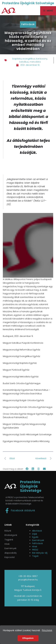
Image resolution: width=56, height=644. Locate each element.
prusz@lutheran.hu (28, 580)
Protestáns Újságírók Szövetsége (28, 3)
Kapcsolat (10, 557)
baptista (17, 59)
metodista (35, 62)
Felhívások (28, 24)
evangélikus (29, 59)
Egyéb (35, 537)
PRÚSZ (35, 550)
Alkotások (37, 531)
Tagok (35, 556)
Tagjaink (9, 540)
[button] (27, 469)
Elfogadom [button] (28, 638)
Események (38, 540)
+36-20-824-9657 (28, 576)
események (10, 548)
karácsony (42, 59)
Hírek (7, 544)
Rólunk (8, 531)
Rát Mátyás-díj (40, 553)
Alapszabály (11, 553)
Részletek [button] (47, 630)
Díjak (35, 534)
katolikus (24, 62)
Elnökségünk (11, 535)
